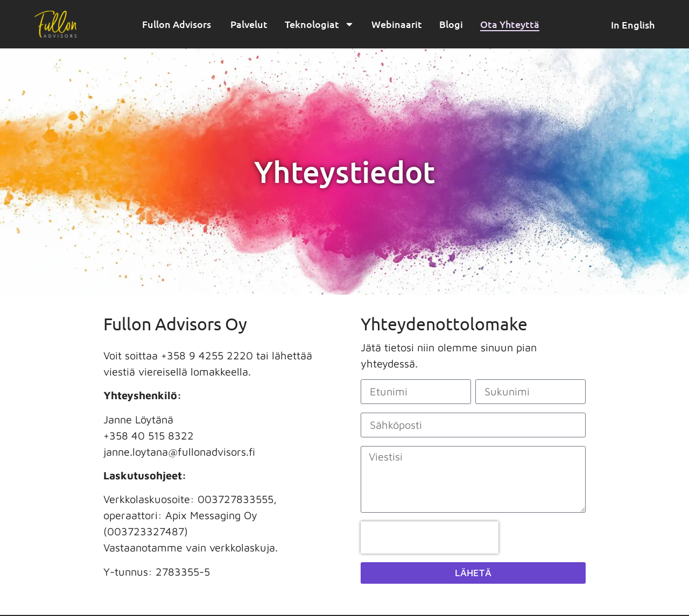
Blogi (451, 24)
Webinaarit (397, 24)
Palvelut (249, 24)
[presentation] (430, 537)
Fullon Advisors (178, 24)
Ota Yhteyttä (510, 24)
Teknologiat (319, 24)
